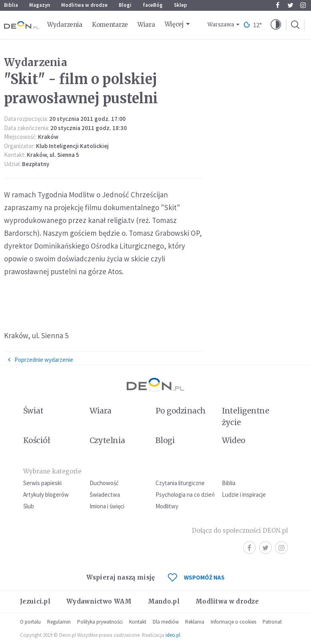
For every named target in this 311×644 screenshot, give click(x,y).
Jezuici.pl (35, 601)
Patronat (272, 622)
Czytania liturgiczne (180, 483)
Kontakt (138, 622)
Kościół (37, 440)
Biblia (11, 5)
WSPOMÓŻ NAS (196, 577)
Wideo (234, 440)
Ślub (29, 506)
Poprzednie (40, 360)
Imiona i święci (107, 506)
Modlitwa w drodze (84, 5)
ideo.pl (173, 635)
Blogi (125, 5)
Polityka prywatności (100, 622)
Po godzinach (181, 411)
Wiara (146, 25)
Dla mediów (166, 622)
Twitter (290, 5)
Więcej (174, 24)
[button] (276, 25)
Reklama (195, 622)
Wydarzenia (65, 25)
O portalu (30, 622)
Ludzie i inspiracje (244, 495)
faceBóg (153, 5)
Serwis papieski (42, 483)
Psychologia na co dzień (185, 495)
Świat (33, 411)
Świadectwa (105, 495)
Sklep (180, 5)
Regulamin (59, 622)
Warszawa (221, 25)
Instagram (303, 5)
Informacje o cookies (233, 622)
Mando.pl (164, 601)
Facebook (278, 5)
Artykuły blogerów (46, 495)
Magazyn (40, 5)
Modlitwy (167, 506)
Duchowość (104, 483)
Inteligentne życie (246, 416)
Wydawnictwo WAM (99, 601)
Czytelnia (107, 440)
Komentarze (110, 25)
